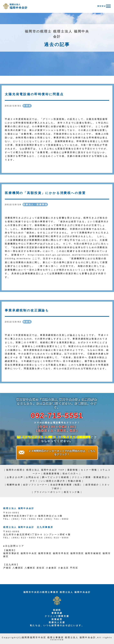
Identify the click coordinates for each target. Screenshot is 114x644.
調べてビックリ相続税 (56, 477)
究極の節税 (75, 481)
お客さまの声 (15, 477)
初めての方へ (71, 474)
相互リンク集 (72, 492)
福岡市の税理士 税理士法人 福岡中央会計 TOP (35, 470)
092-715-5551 (57, 415)
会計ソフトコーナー (35, 485)
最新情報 (73, 470)
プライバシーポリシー (47, 492)
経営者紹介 (92, 485)
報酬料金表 (14, 485)
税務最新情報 (52, 474)
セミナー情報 (89, 470)
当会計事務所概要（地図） (66, 485)
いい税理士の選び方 (53, 481)
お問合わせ (33, 477)
